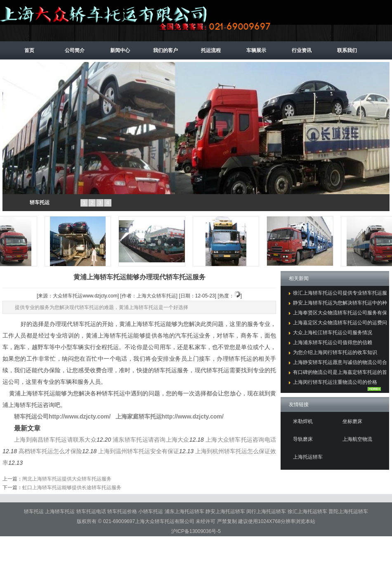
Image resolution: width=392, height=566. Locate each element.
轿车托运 (40, 202)
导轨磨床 (303, 439)
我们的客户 (165, 50)
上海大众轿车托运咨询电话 (241, 440)
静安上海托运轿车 (226, 511)
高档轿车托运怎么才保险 (50, 451)
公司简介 (75, 50)
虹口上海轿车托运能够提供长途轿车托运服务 (72, 488)
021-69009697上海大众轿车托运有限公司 (149, 521)
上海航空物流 (357, 439)
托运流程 (211, 50)
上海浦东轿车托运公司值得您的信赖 (333, 342)
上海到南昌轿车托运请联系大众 (55, 440)
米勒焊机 (303, 421)
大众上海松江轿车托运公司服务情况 (333, 333)
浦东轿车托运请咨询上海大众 (151, 440)
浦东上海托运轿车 (185, 511)
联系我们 (347, 50)
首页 (29, 50)
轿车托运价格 (123, 511)
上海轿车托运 (60, 511)
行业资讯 (302, 50)
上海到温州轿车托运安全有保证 (139, 451)
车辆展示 (256, 50)
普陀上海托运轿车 (348, 511)
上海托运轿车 (308, 457)
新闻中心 (120, 50)
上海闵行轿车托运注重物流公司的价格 (335, 382)
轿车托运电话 (92, 511)
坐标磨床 (352, 421)
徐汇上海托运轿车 (308, 511)
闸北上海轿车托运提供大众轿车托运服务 (67, 479)
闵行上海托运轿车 (267, 511)
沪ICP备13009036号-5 (196, 531)
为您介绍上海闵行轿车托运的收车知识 (335, 352)
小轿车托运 (151, 511)
